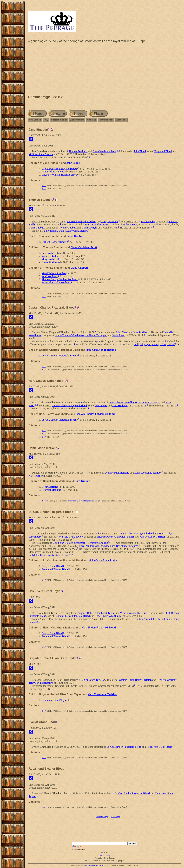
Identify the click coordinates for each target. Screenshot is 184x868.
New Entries (35, 120)
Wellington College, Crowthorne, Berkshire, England (80, 543)
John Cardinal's (89, 865)
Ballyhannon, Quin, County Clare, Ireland (66, 231)
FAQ (46, 120)
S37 (44, 370)
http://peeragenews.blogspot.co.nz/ (82, 501)
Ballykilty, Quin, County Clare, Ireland (155, 344)
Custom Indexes (59, 120)
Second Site (100, 865)
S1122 (45, 501)
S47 (44, 186)
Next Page (122, 120)
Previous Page (106, 120)
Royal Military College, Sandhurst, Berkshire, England (108, 546)
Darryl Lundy (104, 855)
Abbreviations (77, 120)
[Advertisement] (105, 70)
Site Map (92, 120)
